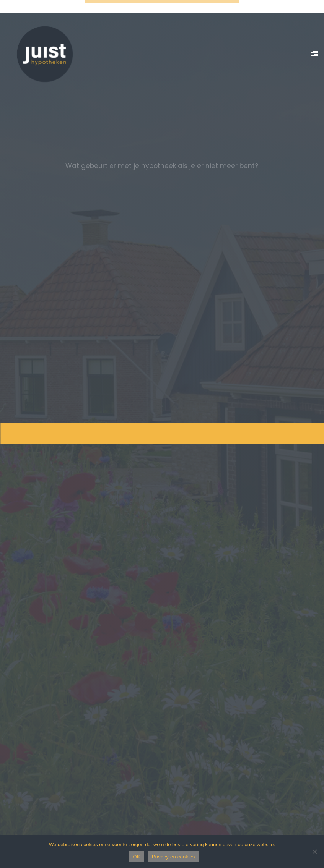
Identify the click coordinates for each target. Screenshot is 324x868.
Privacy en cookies (173, 857)
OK (136, 857)
